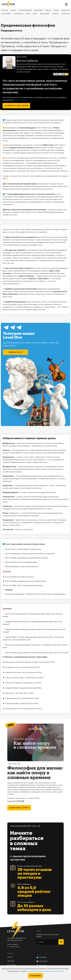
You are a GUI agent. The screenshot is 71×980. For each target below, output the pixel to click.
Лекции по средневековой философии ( (38, 622)
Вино (35, 14)
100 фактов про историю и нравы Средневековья (45, 594)
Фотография (6, 14)
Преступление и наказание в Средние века (35, 653)
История (5, 10)
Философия (45, 14)
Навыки (48, 10)
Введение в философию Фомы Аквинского (39, 629)
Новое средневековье (29, 566)
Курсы (10, 957)
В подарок (12, 965)
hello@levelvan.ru (15, 940)
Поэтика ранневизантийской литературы (38, 553)
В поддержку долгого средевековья (31, 581)
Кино (28, 14)
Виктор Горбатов (27, 61)
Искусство (66, 10)
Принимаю (35, 976)
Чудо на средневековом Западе (30, 585)
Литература (65, 14)
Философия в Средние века (30, 549)
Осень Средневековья (28, 562)
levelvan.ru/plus (20, 100)
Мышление (38, 10)
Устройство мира (25, 10)
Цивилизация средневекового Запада (32, 558)
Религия (55, 14)
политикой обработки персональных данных (45, 971)
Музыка (56, 10)
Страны (13, 10)
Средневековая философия (39, 614)
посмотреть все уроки (16, 106)
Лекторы (11, 961)
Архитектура (18, 14)
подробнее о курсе (19, 808)
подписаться (15, 352)
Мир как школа (27, 577)
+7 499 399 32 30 (14, 947)
